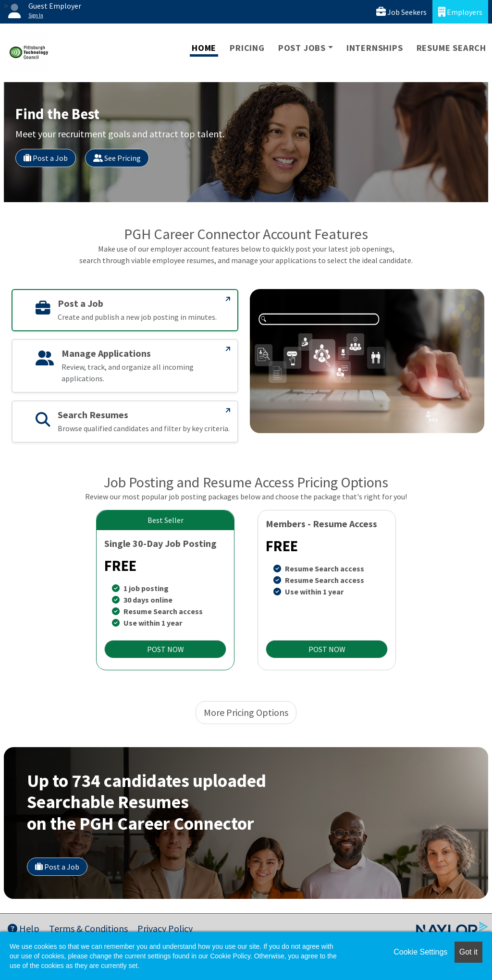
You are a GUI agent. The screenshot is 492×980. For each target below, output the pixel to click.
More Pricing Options (246, 712)
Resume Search (451, 48)
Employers (460, 12)
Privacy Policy (165, 928)
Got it (468, 952)
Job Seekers (401, 12)
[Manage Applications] (228, 349)
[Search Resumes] (228, 411)
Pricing (247, 48)
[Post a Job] (228, 299)
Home (204, 48)
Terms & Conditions (88, 928)
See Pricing (117, 158)
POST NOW (166, 649)
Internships (375, 48)
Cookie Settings (420, 952)
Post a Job (46, 158)
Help (24, 928)
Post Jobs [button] (302, 48)
